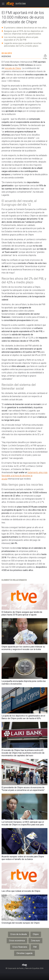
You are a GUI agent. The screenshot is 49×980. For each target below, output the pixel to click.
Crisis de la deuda (19, 934)
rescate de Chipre (13, 68)
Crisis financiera (20, 947)
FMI (35, 947)
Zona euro (35, 941)
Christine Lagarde (24, 953)
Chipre (36, 934)
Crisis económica (17, 941)
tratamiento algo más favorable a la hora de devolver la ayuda (24, 476)
